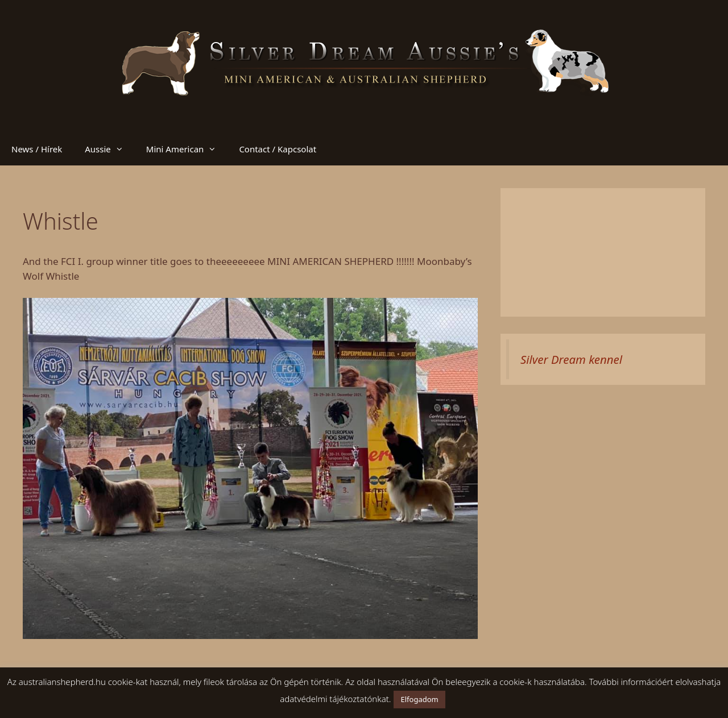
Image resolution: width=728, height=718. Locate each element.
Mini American (187, 149)
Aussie (110, 149)
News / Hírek (37, 149)
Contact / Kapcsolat (278, 149)
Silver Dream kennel (571, 359)
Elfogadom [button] (419, 699)
